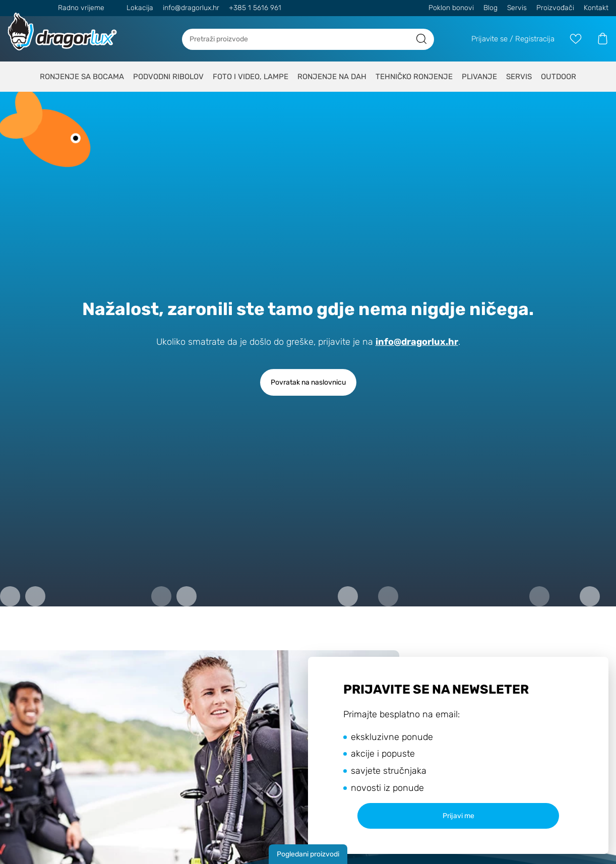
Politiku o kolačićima (408, 417)
